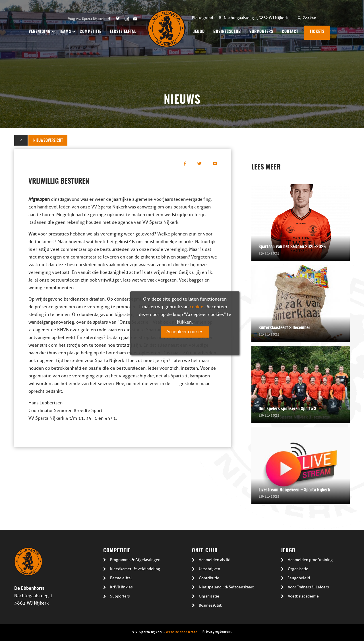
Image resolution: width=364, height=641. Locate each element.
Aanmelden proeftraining (310, 560)
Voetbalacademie (303, 596)
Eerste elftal (121, 578)
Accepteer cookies (185, 332)
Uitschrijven (209, 569)
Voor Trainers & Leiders (308, 587)
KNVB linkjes (121, 587)
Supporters (120, 596)
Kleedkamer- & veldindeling (135, 569)
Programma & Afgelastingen (135, 560)
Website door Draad (182, 631)
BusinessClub (211, 605)
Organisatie (209, 596)
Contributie (209, 578)
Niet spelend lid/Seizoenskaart (226, 587)
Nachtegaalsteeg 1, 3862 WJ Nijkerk (256, 18)
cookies (197, 307)
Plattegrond (202, 18)
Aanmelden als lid (215, 560)
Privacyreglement (217, 631)
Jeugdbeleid (299, 578)
